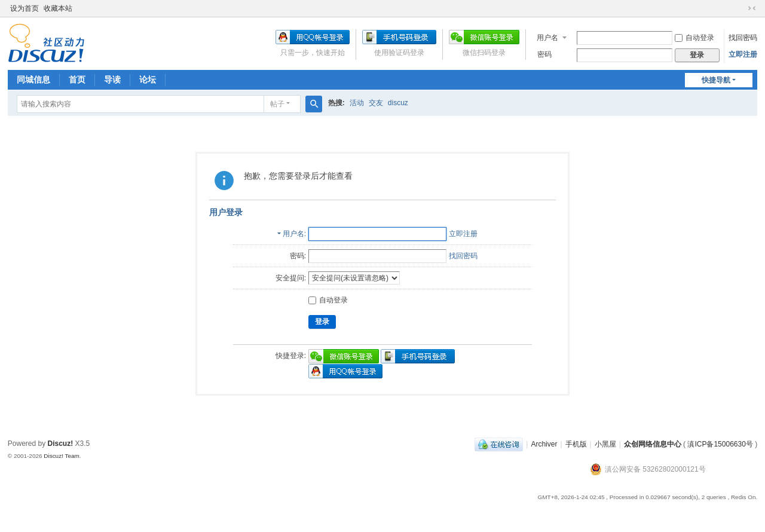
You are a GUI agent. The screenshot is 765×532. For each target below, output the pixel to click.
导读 (112, 80)
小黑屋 (605, 444)
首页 (77, 80)
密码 (544, 54)
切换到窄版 (752, 8)
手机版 (576, 444)
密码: (298, 256)
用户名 (547, 38)
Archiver (544, 444)
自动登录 (694, 38)
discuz (398, 103)
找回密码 (743, 38)
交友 (376, 103)
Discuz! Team (62, 456)
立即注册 (743, 54)
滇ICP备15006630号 (720, 444)
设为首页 (25, 8)
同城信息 (33, 80)
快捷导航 (716, 80)
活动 (357, 103)
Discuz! (61, 444)
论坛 (148, 80)
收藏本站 (58, 8)
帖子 (277, 104)
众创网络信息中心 (653, 444)
